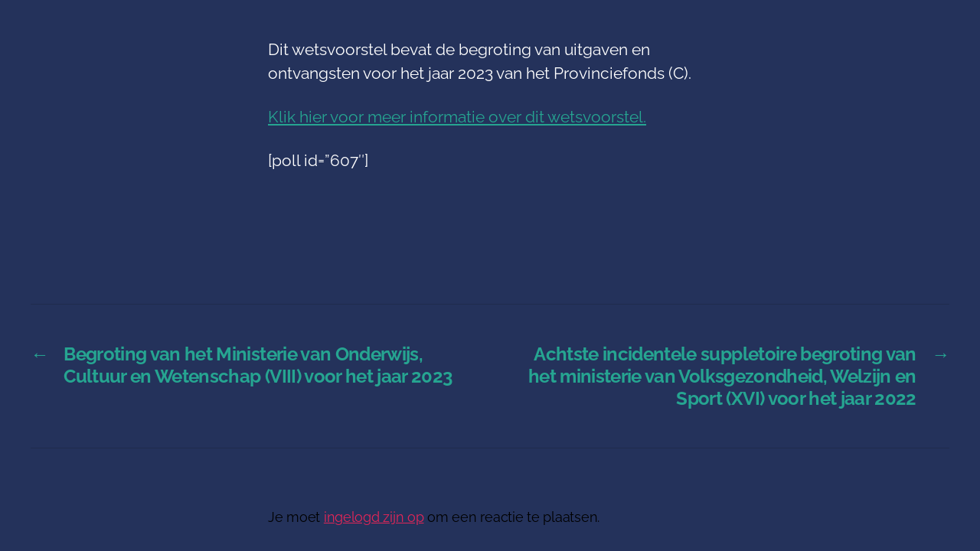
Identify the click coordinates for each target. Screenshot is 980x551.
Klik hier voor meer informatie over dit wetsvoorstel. (457, 117)
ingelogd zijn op (374, 517)
